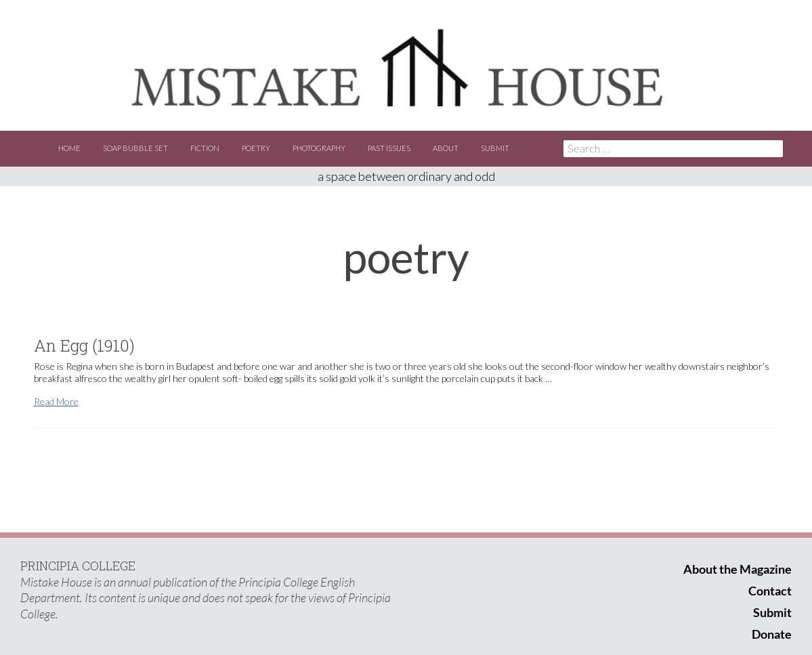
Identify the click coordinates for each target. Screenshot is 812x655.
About (446, 148)
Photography (319, 148)
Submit (495, 148)
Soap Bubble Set (135, 148)
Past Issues (389, 148)
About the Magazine (738, 569)
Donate (772, 634)
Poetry (256, 148)
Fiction (205, 148)
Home (69, 148)
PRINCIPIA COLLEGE (78, 566)
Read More (56, 401)
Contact (770, 591)
